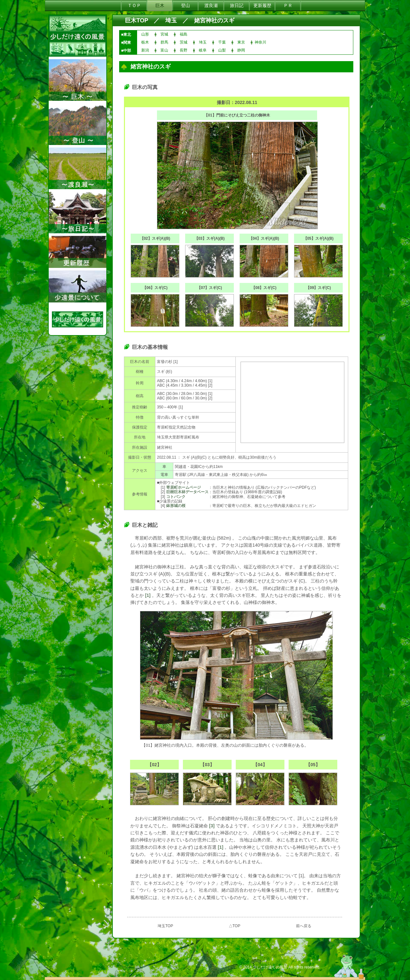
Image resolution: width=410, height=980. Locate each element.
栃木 (145, 42)
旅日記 (237, 5)
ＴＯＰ (134, 5)
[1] (148, 595)
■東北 (126, 35)
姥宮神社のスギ (214, 20)
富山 (164, 50)
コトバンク (176, 497)
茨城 (184, 42)
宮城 (164, 34)
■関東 (126, 43)
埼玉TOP (165, 926)
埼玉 (171, 20)
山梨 (222, 50)
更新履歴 (262, 5)
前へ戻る (304, 926)
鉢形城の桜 (176, 506)
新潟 (145, 50)
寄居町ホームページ (184, 487)
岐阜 (203, 50)
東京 (241, 42)
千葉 (222, 42)
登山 (185, 5)
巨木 (160, 5)
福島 (184, 34)
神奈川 (260, 42)
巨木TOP (136, 20)
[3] (212, 826)
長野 (184, 50)
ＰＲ (288, 5)
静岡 (241, 50)
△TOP (234, 926)
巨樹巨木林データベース (187, 492)
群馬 (164, 42)
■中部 (126, 51)
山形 (145, 34)
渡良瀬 (211, 5)
